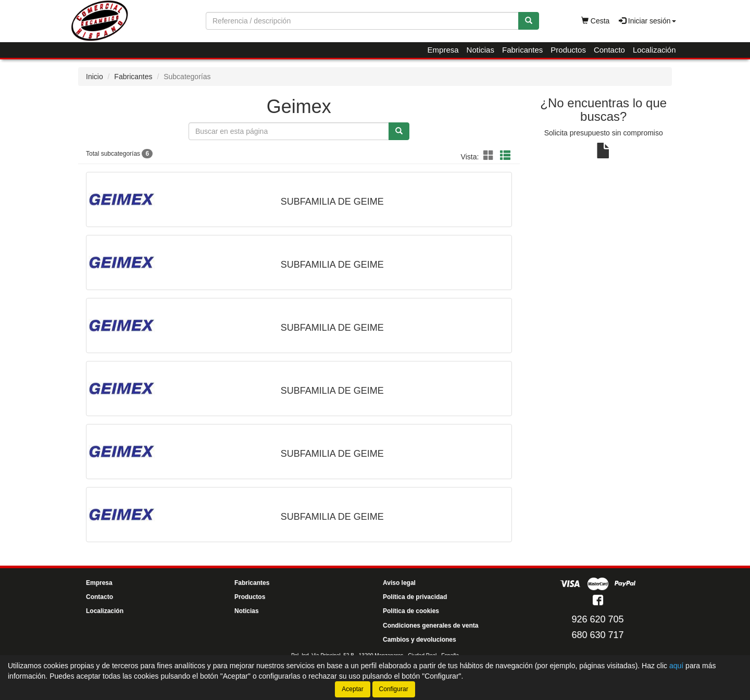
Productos (568, 50)
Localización (654, 50)
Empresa (443, 50)
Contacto (609, 50)
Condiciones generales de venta (430, 626)
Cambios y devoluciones (420, 640)
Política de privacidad (415, 597)
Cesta (595, 21)
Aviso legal (399, 583)
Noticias (480, 50)
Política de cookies (411, 611)
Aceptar (352, 689)
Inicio (95, 77)
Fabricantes (522, 50)
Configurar (394, 689)
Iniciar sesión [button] (647, 21)
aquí (676, 666)
